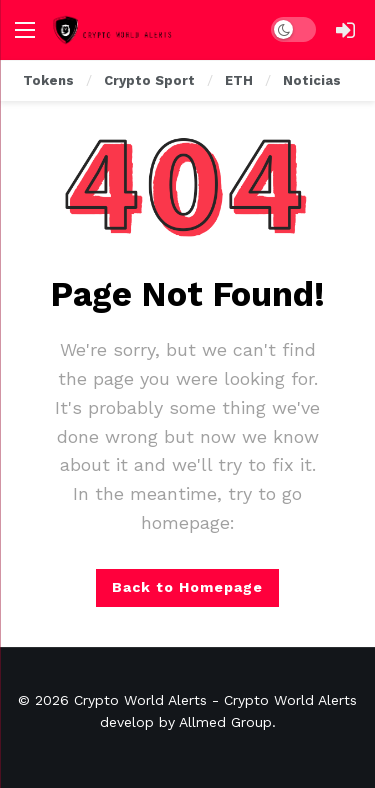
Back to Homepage (187, 587)
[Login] (345, 30)
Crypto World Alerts (140, 700)
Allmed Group (225, 722)
